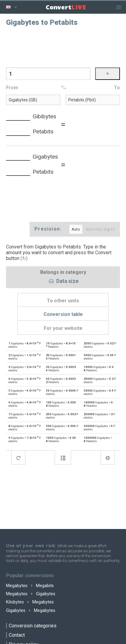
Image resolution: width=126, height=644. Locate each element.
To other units (63, 301)
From (12, 88)
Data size (63, 281)
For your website (63, 328)
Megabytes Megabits (30, 586)
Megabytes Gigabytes (31, 594)
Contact (17, 635)
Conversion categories (33, 626)
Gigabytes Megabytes (31, 611)
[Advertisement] (63, 46)
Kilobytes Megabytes (30, 602)
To (117, 88)
